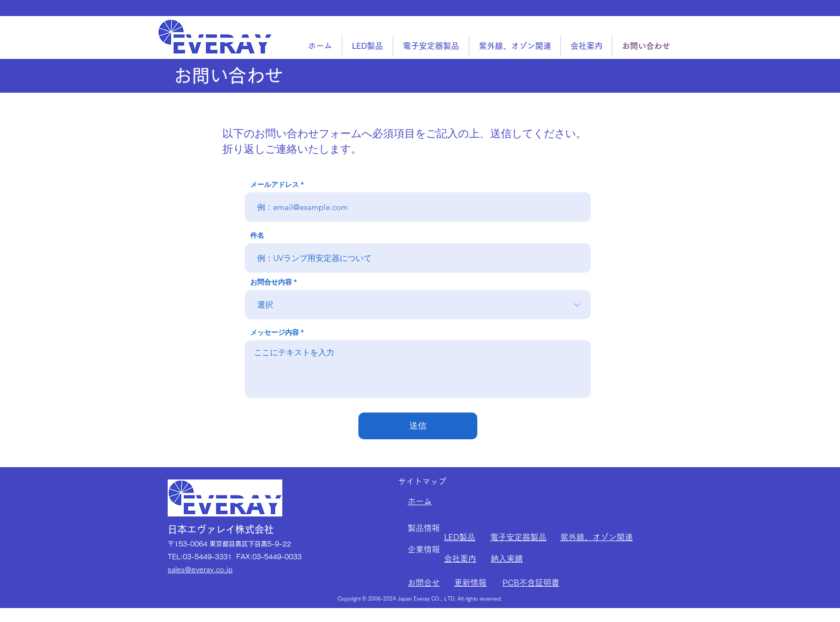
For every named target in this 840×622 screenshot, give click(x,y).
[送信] (418, 426)
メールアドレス (275, 185)
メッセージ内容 (275, 332)
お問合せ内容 (271, 282)
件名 (257, 235)
